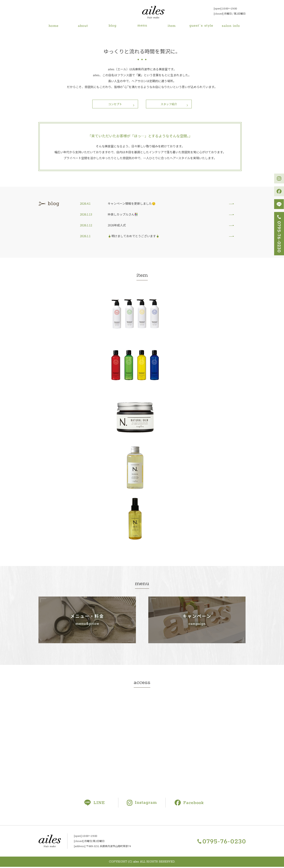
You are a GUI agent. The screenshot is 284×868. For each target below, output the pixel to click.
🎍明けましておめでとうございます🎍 (134, 237)
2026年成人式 (117, 226)
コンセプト (114, 105)
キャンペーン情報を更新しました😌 (132, 205)
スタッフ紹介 (171, 105)
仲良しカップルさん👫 (123, 215)
